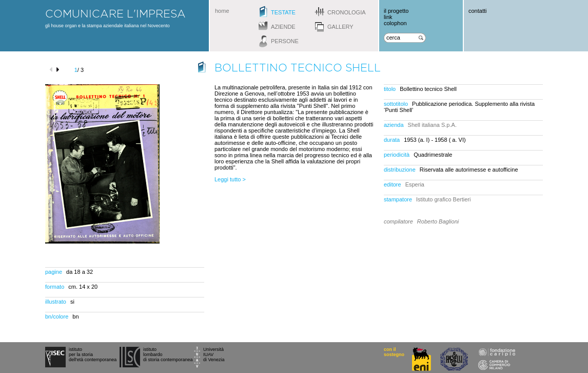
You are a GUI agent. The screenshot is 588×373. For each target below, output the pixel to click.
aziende (283, 27)
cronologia (347, 12)
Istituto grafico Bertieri (443, 199)
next (59, 70)
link (388, 17)
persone (285, 41)
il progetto (396, 11)
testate (283, 12)
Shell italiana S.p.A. (432, 125)
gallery (340, 27)
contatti (477, 11)
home (222, 11)
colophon (395, 23)
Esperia (415, 184)
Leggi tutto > (230, 179)
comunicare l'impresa (115, 13)
